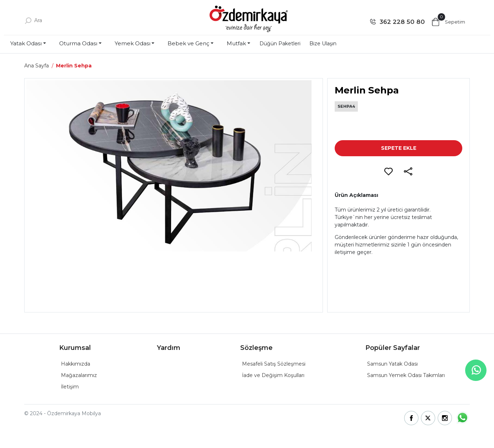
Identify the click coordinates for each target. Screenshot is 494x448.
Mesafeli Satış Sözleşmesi (274, 364)
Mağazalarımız (79, 375)
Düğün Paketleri (280, 44)
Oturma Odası (78, 43)
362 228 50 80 (402, 22)
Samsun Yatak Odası (392, 364)
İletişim (70, 387)
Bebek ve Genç (188, 43)
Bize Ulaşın (323, 44)
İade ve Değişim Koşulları (273, 375)
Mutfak (236, 43)
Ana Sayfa (37, 66)
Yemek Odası (133, 43)
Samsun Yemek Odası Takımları (406, 375)
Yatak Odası (26, 43)
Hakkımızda (76, 364)
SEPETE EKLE (399, 148)
